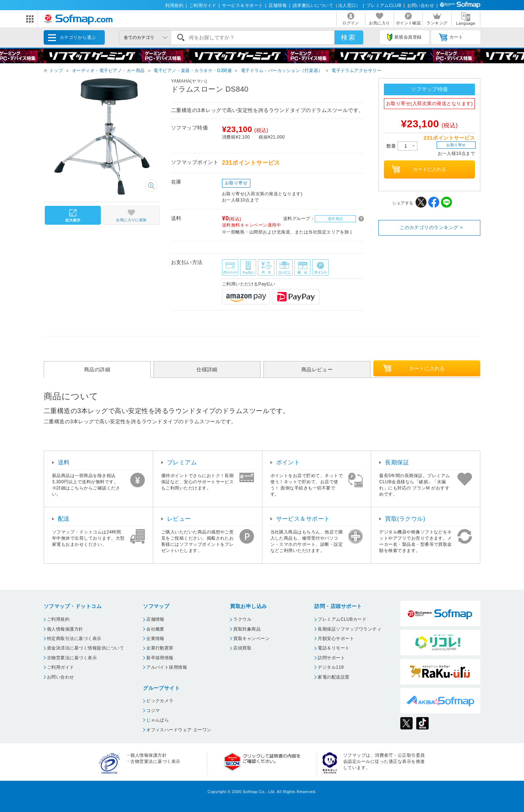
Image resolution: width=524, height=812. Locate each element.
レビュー (179, 519)
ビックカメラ (160, 701)
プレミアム (182, 462)
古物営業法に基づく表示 (72, 658)
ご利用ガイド (203, 5)
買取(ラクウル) (405, 519)
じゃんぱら (158, 720)
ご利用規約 (58, 619)
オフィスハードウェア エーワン (179, 730)
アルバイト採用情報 (167, 667)
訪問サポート (331, 658)
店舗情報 (278, 5)
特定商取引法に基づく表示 (74, 639)
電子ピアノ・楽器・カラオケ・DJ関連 (193, 71)
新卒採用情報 (160, 658)
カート (451, 37)
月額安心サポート (336, 639)
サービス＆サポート (242, 5)
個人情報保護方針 (65, 629)
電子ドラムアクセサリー (356, 71)
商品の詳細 (97, 369)
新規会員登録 (404, 37)
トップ (56, 71)
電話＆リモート (334, 648)
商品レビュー (317, 369)
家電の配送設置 (334, 677)
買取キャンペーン (251, 639)
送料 (64, 462)
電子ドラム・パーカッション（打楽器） (282, 71)
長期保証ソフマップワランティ (350, 629)
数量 (402, 146)
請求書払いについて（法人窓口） (327, 5)
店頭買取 (242, 648)
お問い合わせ (421, 5)
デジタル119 (331, 667)
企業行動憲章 (160, 648)
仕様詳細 (207, 369)
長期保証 (397, 462)
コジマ (153, 711)
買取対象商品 (247, 629)
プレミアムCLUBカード (342, 619)
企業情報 (155, 639)
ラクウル (242, 619)
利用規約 (174, 5)
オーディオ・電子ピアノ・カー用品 (108, 71)
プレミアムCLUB (384, 5)
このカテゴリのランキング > (431, 227)
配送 (64, 519)
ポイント (288, 462)
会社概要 (155, 629)
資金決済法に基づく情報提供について (86, 648)
